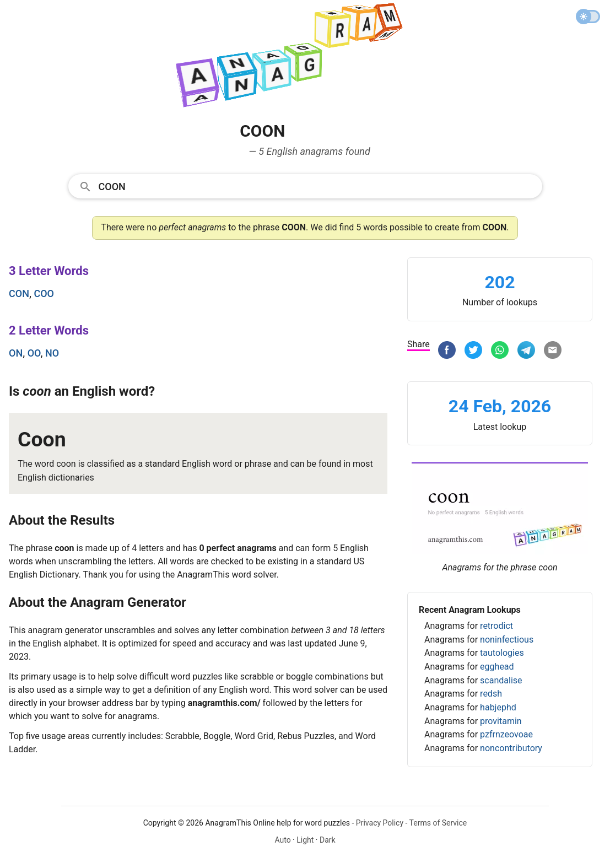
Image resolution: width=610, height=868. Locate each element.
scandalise (501, 680)
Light (305, 840)
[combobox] (305, 186)
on (16, 353)
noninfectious (507, 640)
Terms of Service (438, 823)
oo (34, 353)
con (19, 293)
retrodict (496, 626)
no (52, 353)
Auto (282, 840)
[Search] (317, 186)
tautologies (502, 653)
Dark (328, 840)
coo (44, 293)
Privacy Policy (380, 823)
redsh (491, 694)
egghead (497, 667)
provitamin (501, 721)
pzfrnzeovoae (506, 734)
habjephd (498, 707)
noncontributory (511, 748)
